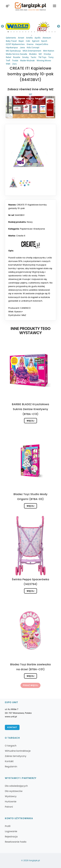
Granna (30, 44)
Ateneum (47, 38)
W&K (8, 64)
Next (59, 26)
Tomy (51, 57)
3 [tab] (14, 32)
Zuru (14, 64)
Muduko (33, 54)
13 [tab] (43, 32)
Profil (8, 826)
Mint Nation (49, 51)
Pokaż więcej (30, 685)
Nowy (30, 222)
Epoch (44, 41)
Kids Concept (33, 47)
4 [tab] (17, 32)
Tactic (33, 57)
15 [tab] (49, 32)
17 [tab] (55, 32)
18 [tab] (32, 35)
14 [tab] (46, 32)
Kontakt (12, 727)
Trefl (8, 61)
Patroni (9, 807)
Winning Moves (44, 61)
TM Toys (42, 57)
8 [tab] (29, 32)
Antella (29, 38)
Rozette (17, 57)
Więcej (30, 421)
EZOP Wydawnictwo (15, 44)
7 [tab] (26, 32)
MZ (40, 54)
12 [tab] (40, 32)
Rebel (8, 57)
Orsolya (47, 54)
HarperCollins (42, 44)
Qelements (11, 38)
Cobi (28, 41)
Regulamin (11, 767)
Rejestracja (11, 837)
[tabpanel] (18, 26)
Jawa (22, 47)
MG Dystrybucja (13, 51)
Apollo (37, 38)
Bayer (21, 41)
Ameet (21, 38)
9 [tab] (32, 32)
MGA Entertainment (32, 51)
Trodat (15, 61)
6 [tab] (23, 32)
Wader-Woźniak (27, 61)
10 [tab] (34, 32)
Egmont (36, 41)
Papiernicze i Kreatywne (32, 229)
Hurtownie (11, 802)
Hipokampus (12, 47)
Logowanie (11, 831)
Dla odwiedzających (16, 786)
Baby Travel (11, 41)
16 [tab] (52, 32)
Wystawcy (11, 796)
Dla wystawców (14, 791)
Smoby (25, 57)
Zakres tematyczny (16, 756)
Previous (2, 26)
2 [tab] (11, 32)
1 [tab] (8, 32)
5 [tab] (20, 32)
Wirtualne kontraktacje (18, 751)
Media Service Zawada (17, 54)
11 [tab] (37, 32)
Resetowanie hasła (16, 842)
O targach (11, 746)
